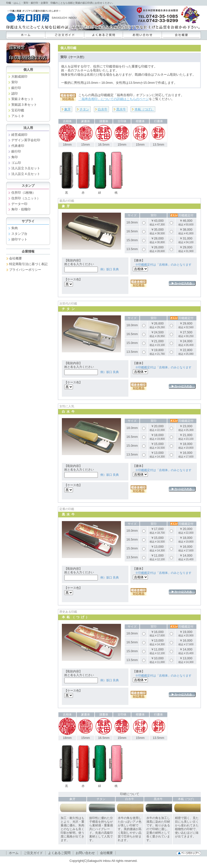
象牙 (68, 109)
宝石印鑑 (18, 110)
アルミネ (18, 116)
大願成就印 (19, 77)
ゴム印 (16, 163)
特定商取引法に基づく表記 (28, 264)
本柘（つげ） (144, 109)
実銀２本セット (23, 99)
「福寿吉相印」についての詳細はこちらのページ (114, 99)
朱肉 (15, 228)
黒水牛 (121, 109)
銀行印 (16, 88)
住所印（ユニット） (26, 198)
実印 (15, 82)
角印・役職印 (21, 209)
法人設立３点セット (26, 168)
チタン (84, 109)
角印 (15, 157)
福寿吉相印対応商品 (138, 283)
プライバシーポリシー (25, 270)
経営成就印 (19, 135)
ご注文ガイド (65, 35)
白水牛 (103, 109)
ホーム (26, 35)
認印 (15, 94)
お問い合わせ (142, 35)
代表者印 (18, 146)
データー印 (19, 204)
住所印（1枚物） (23, 193)
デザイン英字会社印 (26, 140)
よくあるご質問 (103, 35)
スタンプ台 (19, 234)
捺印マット (19, 239)
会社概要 (181, 35)
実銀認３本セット (24, 105)
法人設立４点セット (26, 174)
